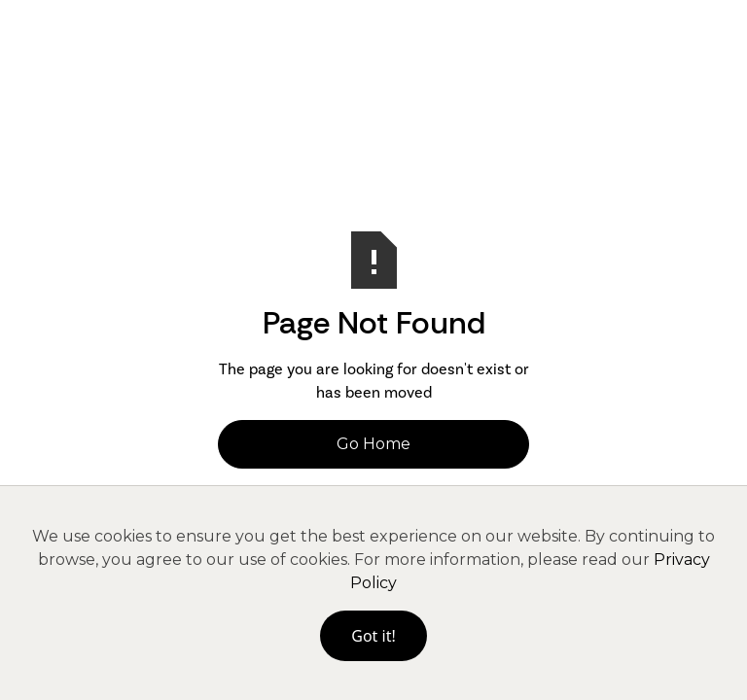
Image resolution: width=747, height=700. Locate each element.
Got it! (373, 636)
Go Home (373, 444)
